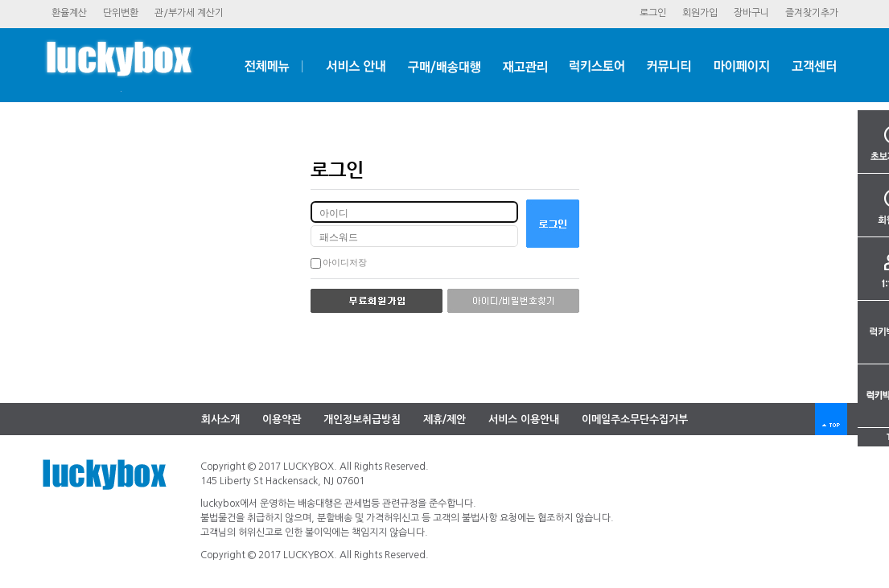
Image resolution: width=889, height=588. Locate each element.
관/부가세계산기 (189, 13)
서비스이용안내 (524, 419)
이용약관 (282, 419)
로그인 (653, 13)
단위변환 (121, 13)
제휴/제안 (444, 419)
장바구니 (751, 13)
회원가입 (700, 13)
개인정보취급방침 (362, 419)
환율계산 (69, 13)
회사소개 (220, 419)
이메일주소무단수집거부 (635, 419)
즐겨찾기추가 (812, 13)
